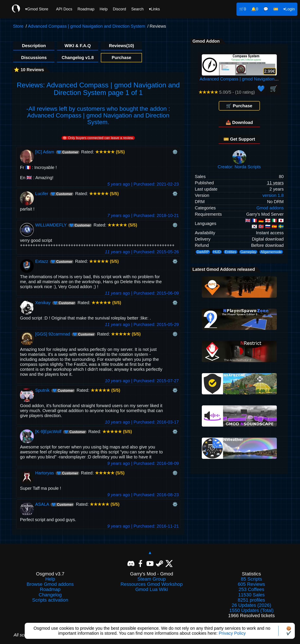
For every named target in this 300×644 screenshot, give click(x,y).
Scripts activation (50, 600)
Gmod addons (270, 208)
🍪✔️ (289, 631)
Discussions (34, 58)
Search (138, 9)
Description (34, 46)
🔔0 (255, 9)
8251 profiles (251, 600)
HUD (217, 252)
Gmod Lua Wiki (152, 589)
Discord (120, 9)
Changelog (50, 595)
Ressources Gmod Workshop (152, 584)
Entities (230, 252)
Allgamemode (271, 252)
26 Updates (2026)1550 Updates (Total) (251, 608)
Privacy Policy (232, 633)
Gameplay (248, 252)
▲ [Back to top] (150, 552)
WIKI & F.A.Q (78, 46)
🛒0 (243, 9)
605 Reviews (251, 584)
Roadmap (86, 9)
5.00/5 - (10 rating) (227, 92)
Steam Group (152, 579)
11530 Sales (251, 595)
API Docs (64, 9)
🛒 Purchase (239, 106)
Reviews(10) (122, 46)
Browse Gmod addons (50, 584)
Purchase (121, 58)
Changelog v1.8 (78, 58)
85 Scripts (251, 579)
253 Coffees (251, 589)
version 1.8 (273, 195)
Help (104, 9)
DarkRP (203, 252)
